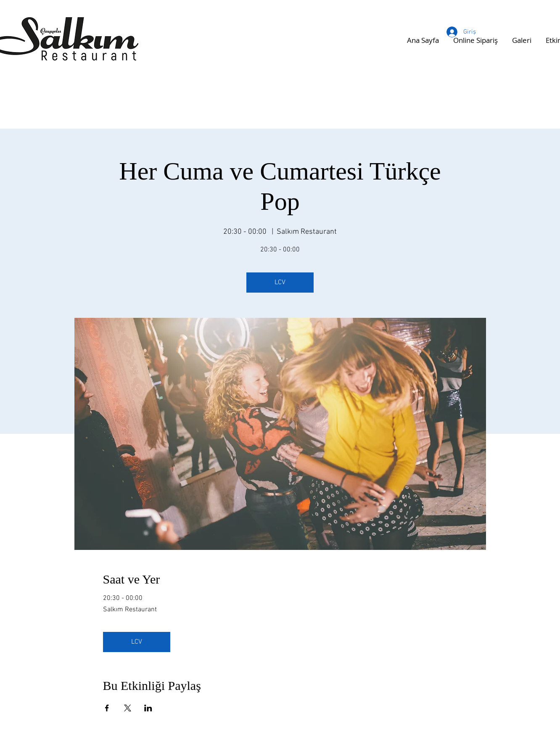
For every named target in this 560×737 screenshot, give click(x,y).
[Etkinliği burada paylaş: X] (128, 708)
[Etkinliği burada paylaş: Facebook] (107, 708)
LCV (280, 283)
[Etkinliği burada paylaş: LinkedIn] (148, 708)
